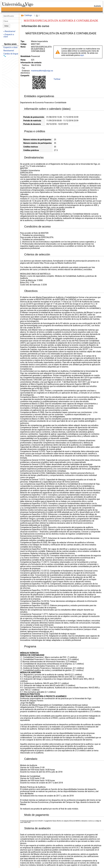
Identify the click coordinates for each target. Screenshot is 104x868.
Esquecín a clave (11, 47)
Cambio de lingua (11, 54)
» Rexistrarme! (9, 31)
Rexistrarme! (9, 51)
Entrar (7, 26)
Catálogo (28, 15)
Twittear (57, 79)
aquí (82, 55)
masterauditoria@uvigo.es (42, 71)
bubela (97, 6)
